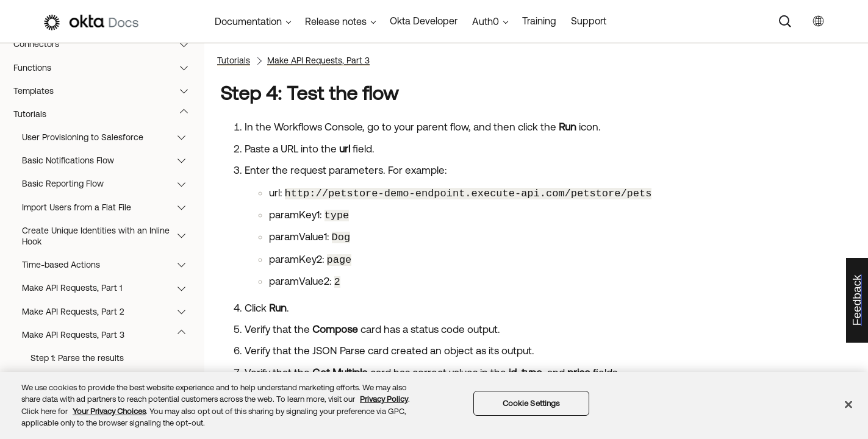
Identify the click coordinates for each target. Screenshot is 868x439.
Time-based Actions (109, 265)
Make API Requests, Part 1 (109, 288)
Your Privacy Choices (109, 411)
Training (539, 21)
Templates (106, 91)
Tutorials (106, 114)
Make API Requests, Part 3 (109, 335)
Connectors (106, 44)
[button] (187, 44)
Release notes (336, 21)
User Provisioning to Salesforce (109, 137)
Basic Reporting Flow (109, 184)
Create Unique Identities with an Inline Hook (109, 236)
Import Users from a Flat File (109, 207)
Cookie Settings (531, 403)
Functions (106, 68)
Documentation (248, 21)
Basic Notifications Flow (109, 160)
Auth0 (486, 21)
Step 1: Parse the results (77, 358)
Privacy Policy (384, 399)
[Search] (785, 21)
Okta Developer (424, 21)
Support (589, 21)
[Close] (848, 404)
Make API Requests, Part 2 (109, 312)
